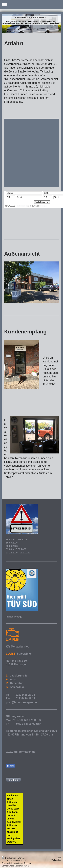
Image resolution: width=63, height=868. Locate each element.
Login (59, 857)
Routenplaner (21, 206)
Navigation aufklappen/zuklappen (32, 4)
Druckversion (9, 858)
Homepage (44, 206)
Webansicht (56, 860)
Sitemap (21, 858)
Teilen (10, 766)
